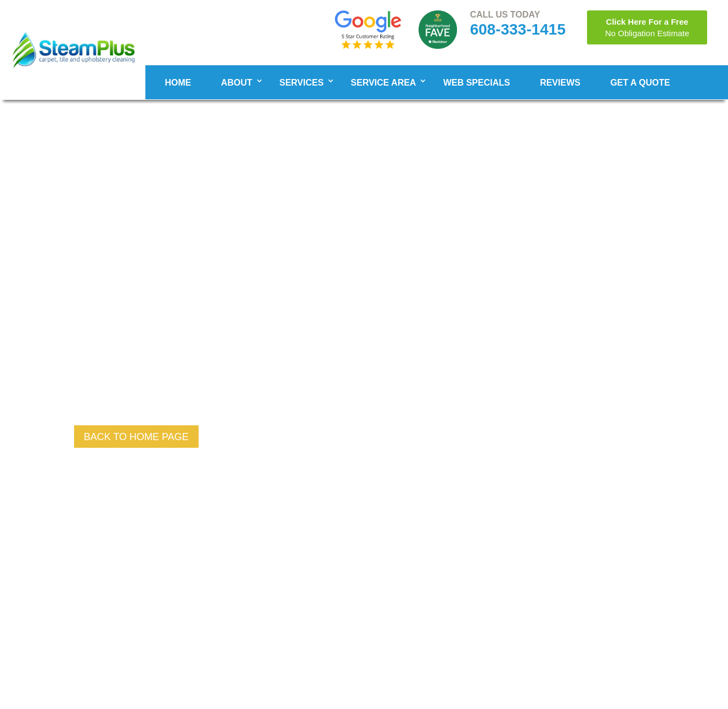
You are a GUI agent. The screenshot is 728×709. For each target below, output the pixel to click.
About (237, 83)
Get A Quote (640, 83)
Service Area (383, 83)
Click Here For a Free (647, 27)
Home (178, 83)
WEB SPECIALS (477, 83)
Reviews (560, 83)
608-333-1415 (518, 29)
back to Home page (136, 437)
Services (301, 83)
